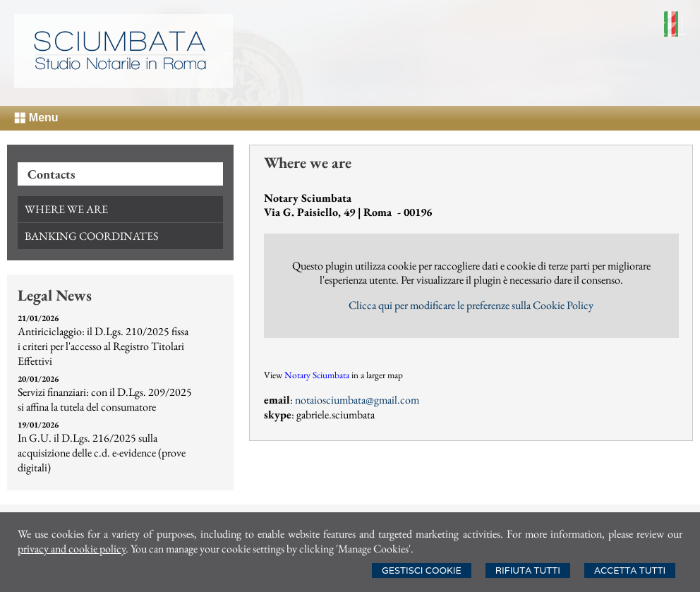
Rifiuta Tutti (528, 570)
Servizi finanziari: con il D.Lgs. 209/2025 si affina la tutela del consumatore (105, 399)
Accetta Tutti (630, 570)
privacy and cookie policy (72, 549)
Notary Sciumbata (317, 375)
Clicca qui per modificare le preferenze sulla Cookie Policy (471, 305)
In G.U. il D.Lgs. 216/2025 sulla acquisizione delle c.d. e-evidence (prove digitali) (102, 453)
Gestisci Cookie (422, 570)
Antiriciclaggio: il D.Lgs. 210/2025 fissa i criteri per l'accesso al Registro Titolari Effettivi (103, 346)
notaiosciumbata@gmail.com (357, 400)
